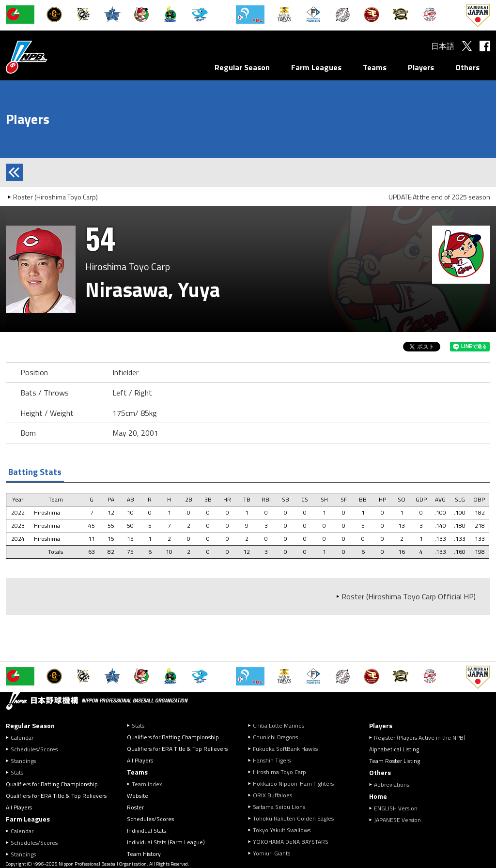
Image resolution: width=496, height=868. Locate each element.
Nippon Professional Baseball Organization (51, 57)
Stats (17, 772)
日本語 (443, 46)
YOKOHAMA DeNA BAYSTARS (291, 842)
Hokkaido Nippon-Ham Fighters (293, 784)
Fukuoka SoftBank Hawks (285, 749)
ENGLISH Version (396, 808)
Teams (375, 67)
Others (467, 67)
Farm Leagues (316, 67)
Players (421, 67)
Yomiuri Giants (271, 853)
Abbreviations (392, 784)
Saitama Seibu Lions (279, 807)
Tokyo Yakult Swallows (282, 830)
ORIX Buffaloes (272, 795)
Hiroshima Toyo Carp (279, 772)
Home (378, 796)
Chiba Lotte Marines (279, 725)
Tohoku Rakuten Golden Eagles (293, 818)
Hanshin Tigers (272, 760)
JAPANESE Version (397, 820)
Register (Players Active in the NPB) (423, 738)
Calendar (22, 738)
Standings (23, 761)
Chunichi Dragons (275, 737)
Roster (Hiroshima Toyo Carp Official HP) (409, 596)
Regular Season (242, 67)
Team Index (147, 784)
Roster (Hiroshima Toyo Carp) (55, 197)
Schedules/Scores (34, 749)
